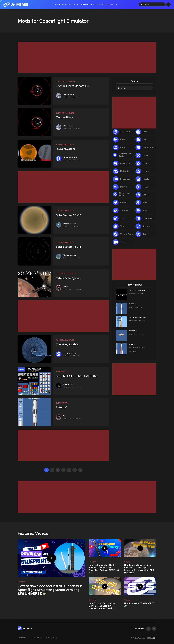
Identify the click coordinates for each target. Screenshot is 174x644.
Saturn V (62, 407)
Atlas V (132, 344)
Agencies (85, 4)
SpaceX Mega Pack (137, 290)
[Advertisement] (85, 58)
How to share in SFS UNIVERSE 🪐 (139, 605)
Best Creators (97, 4)
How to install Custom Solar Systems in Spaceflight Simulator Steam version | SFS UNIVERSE (139, 569)
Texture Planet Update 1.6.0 (74, 86)
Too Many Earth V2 (69, 344)
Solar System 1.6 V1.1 (69, 247)
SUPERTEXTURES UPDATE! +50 (78, 376)
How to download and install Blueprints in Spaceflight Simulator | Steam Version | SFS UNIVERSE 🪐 (50, 590)
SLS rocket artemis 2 (138, 317)
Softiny (154, 638)
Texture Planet (66, 117)
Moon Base (134, 331)
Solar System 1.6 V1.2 (70, 215)
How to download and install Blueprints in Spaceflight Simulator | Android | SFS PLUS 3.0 (104, 569)
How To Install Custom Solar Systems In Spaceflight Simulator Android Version (102, 606)
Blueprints (67, 4)
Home (57, 4)
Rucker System (66, 149)
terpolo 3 (133, 304)
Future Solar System (69, 278)
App (118, 4)
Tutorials (109, 4)
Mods (76, 4)
